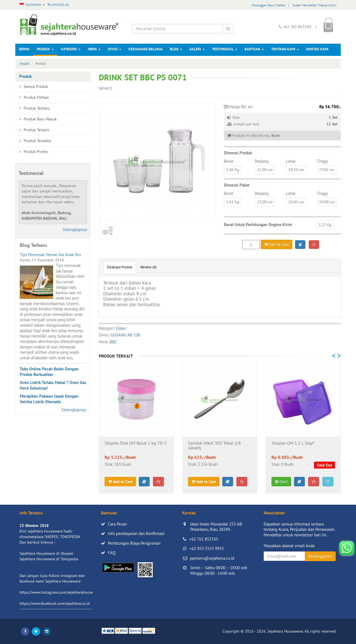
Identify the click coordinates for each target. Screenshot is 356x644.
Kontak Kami (317, 49)
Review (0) (149, 267)
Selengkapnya (75, 230)
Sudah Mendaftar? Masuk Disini (315, 5)
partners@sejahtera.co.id (212, 558)
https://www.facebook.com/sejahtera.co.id (55, 603)
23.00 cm (265, 202)
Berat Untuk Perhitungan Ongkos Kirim (258, 225)
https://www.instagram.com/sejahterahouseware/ (61, 592)
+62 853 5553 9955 (207, 548)
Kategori (71, 49)
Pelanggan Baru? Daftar (269, 5)
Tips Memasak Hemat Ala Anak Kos (50, 255)
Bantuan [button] (254, 49)
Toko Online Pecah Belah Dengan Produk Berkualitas (49, 372)
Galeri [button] (197, 49)
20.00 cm (296, 202)
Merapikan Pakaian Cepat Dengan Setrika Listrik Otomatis (49, 399)
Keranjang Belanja (146, 49)
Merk (94, 49)
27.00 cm (327, 170)
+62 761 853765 (204, 539)
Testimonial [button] (225, 49)
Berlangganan (320, 556)
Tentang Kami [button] (285, 49)
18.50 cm (296, 170)
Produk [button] (45, 49)
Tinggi (322, 161)
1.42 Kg (233, 202)
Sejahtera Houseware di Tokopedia (49, 559)
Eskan (121, 328)
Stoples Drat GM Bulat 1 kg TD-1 (136, 443)
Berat (229, 161)
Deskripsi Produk (120, 267)
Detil (281, 482)
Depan (24, 49)
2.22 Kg (325, 225)
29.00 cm (327, 202)
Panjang (262, 161)
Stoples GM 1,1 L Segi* (293, 443)
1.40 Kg (233, 170)
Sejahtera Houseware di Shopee (46, 553)
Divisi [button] (115, 49)
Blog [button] (176, 49)
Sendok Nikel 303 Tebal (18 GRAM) (214, 446)
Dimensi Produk (238, 153)
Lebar (291, 161)
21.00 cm (265, 170)
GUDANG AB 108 (125, 335)
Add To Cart (276, 244)
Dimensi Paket (237, 185)
